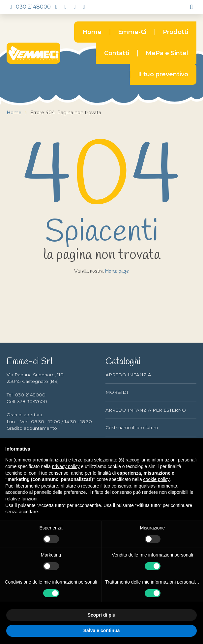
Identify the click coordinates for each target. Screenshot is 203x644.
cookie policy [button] (157, 479)
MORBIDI (117, 392)
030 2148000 (29, 7)
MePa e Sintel (167, 53)
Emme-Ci (132, 32)
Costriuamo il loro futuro (132, 427)
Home (92, 32)
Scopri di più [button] (102, 615)
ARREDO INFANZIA (128, 375)
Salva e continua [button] (101, 630)
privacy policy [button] (66, 466)
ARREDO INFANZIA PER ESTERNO (146, 410)
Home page (117, 271)
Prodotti (175, 32)
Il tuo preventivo (163, 74)
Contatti (117, 53)
